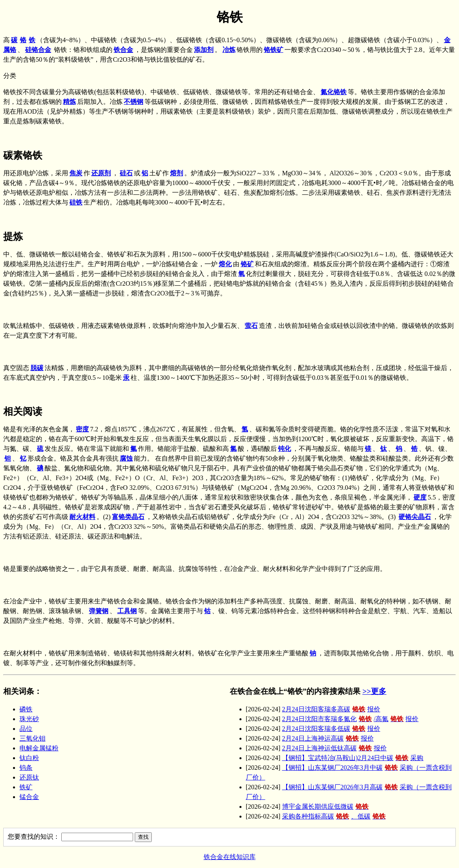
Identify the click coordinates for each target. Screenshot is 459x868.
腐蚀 (126, 458)
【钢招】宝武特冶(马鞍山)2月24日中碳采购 (353, 758)
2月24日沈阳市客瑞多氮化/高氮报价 (350, 719)
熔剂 (177, 173)
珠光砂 (29, 719)
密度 (82, 429)
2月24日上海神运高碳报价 (328, 738)
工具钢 (127, 611)
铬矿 (247, 264)
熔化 (225, 264)
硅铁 (76, 202)
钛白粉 (29, 758)
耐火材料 (82, 517)
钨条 (26, 768)
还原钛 (29, 777)
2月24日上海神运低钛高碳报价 (334, 748)
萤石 (251, 326)
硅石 (126, 173)
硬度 (420, 497)
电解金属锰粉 (39, 748)
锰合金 (29, 797)
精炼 (69, 102)
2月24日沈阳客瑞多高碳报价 (331, 709)
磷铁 (26, 709)
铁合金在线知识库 (230, 857)
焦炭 (76, 173)
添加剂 (204, 50)
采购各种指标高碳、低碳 (335, 816)
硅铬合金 (38, 50)
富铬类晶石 (128, 517)
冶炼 (229, 50)
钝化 (284, 449)
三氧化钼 (32, 738)
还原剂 (101, 173)
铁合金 (123, 50)
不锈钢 (134, 102)
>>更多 (374, 691)
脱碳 (37, 368)
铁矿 (26, 787)
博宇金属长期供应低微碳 (326, 807)
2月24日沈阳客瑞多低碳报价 (331, 729)
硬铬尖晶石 (415, 517)
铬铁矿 (274, 50)
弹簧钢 (99, 611)
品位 (26, 729)
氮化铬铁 (334, 92)
